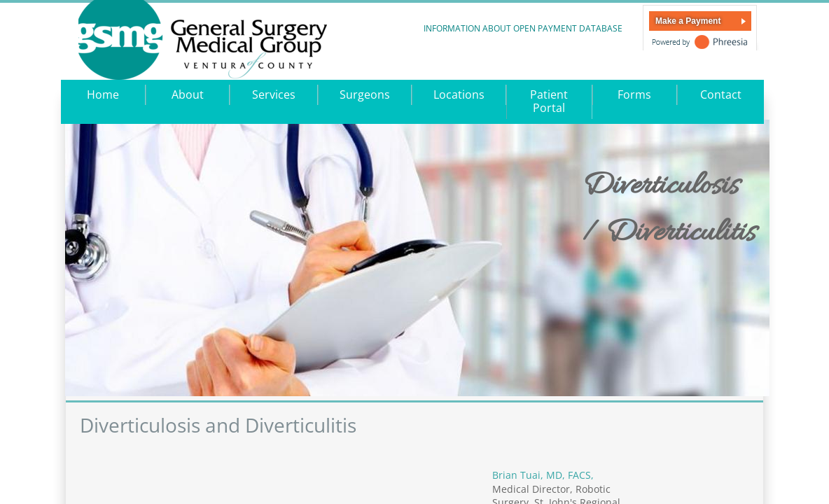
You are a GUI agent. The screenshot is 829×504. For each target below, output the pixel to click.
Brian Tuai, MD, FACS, (544, 475)
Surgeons (365, 94)
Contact (721, 94)
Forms (634, 94)
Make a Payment (688, 21)
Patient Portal (549, 101)
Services (274, 94)
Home (103, 94)
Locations (459, 94)
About (188, 94)
